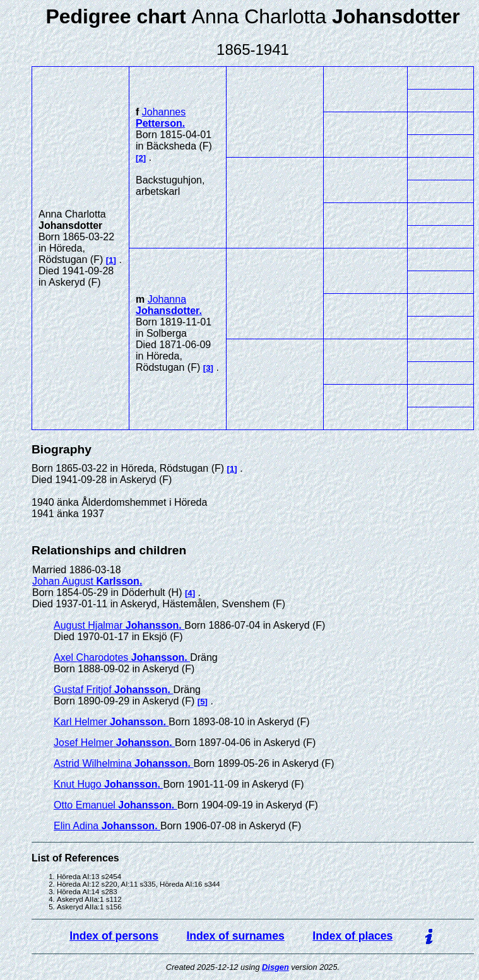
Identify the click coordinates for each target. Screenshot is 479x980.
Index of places (352, 936)
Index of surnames (235, 936)
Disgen (275, 967)
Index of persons (114, 936)
